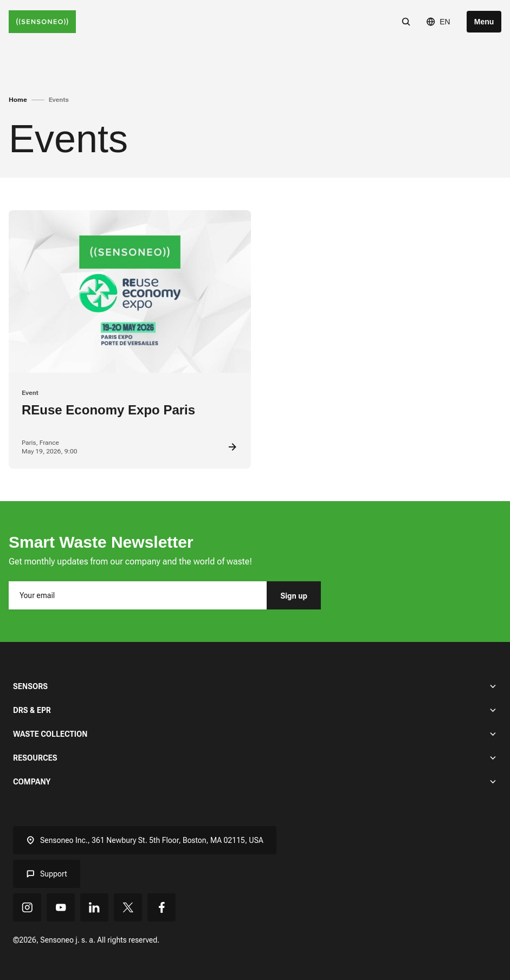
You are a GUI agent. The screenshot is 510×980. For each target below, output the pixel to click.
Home (18, 100)
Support (47, 874)
